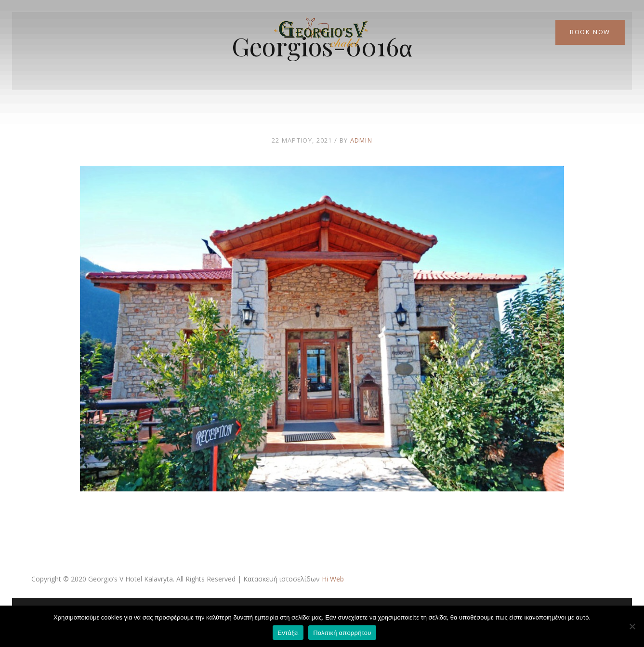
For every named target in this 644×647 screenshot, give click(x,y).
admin (361, 140)
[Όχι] (632, 626)
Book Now (590, 32)
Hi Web (333, 579)
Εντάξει (288, 633)
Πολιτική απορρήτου (342, 633)
